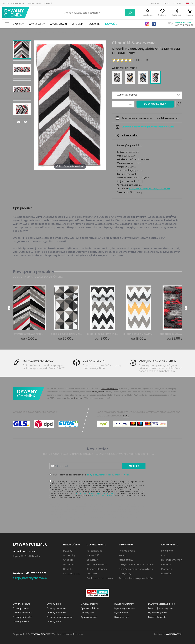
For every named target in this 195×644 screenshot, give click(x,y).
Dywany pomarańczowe (60, 617)
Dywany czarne (21, 608)
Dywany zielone (21, 621)
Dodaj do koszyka (155, 104)
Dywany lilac (87, 613)
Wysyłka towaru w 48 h (157, 361)
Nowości (112, 24)
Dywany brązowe (90, 604)
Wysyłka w (13, 3)
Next (19, 122)
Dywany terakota (157, 617)
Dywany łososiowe (23, 613)
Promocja (167, 569)
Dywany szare (122, 617)
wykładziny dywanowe (73, 398)
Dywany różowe (89, 617)
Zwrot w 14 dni (94, 361)
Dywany (18, 24)
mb (131, 104)
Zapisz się (134, 466)
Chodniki (78, 24)
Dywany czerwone (56, 608)
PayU (126, 416)
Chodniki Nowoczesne (63, 32)
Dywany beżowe (21, 604)
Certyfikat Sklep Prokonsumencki (137, 564)
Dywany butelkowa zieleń (162, 604)
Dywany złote (54, 621)
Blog (166, 3)
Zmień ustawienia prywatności (136, 578)
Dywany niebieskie (23, 617)
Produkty (166, 564)
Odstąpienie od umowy (100, 578)
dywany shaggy (98, 392)
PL (192, 3)
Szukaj (130, 13)
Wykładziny (37, 24)
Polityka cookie (127, 551)
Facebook (154, 24)
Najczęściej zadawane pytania (136, 569)
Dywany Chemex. (41, 634)
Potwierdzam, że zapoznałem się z (90, 475)
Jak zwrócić (93, 555)
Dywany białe (54, 604)
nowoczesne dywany (110, 389)
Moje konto (148, 15)
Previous (25, 122)
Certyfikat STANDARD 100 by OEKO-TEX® (150, 189)
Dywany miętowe (157, 613)
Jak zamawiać (130, 135)
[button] (147, 95)
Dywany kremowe (56, 613)
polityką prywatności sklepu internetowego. (108, 475)
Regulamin (92, 560)
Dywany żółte (121, 613)
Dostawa (92, 574)
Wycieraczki (58, 24)
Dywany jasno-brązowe (161, 608)
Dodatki (95, 24)
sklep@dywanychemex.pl (62, 520)
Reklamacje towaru (97, 564)
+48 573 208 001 (184, 25)
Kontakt (177, 3)
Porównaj (176, 15)
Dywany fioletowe (90, 608)
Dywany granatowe (125, 608)
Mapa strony (126, 560)
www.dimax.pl (174, 634)
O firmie (155, 3)
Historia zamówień (172, 560)
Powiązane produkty (34, 272)
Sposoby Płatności (97, 569)
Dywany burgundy (124, 604)
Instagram (147, 24)
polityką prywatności (102, 495)
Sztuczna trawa (72, 574)
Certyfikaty (125, 574)
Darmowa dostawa (39, 361)
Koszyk (190, 15)
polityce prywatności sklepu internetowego (95, 493)
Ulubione (162, 15)
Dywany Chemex (16, 13)
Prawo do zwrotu (40, 3)
